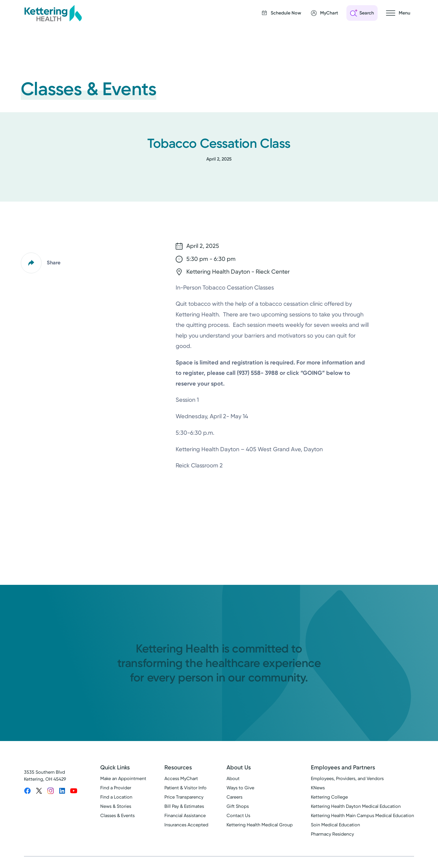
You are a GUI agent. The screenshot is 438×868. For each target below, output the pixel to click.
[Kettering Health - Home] (53, 13)
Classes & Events (117, 816)
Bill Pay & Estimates (184, 806)
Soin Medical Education (335, 825)
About (233, 778)
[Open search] (362, 13)
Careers (234, 797)
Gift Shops (238, 806)
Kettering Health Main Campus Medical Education (362, 816)
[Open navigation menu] (398, 13)
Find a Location (116, 797)
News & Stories (116, 806)
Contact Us (238, 816)
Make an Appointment (123, 778)
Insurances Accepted (186, 825)
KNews (318, 788)
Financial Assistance (185, 816)
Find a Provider (116, 788)
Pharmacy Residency (332, 834)
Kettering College (329, 797)
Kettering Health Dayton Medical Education (356, 806)
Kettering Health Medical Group (260, 825)
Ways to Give (240, 788)
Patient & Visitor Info (185, 788)
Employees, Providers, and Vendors (347, 778)
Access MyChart (181, 778)
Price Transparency (184, 797)
